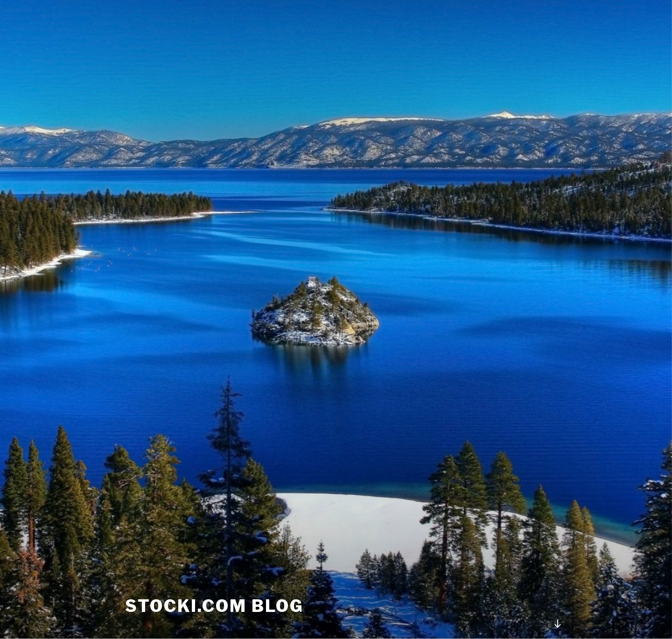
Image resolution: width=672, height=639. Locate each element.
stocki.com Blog (214, 606)
